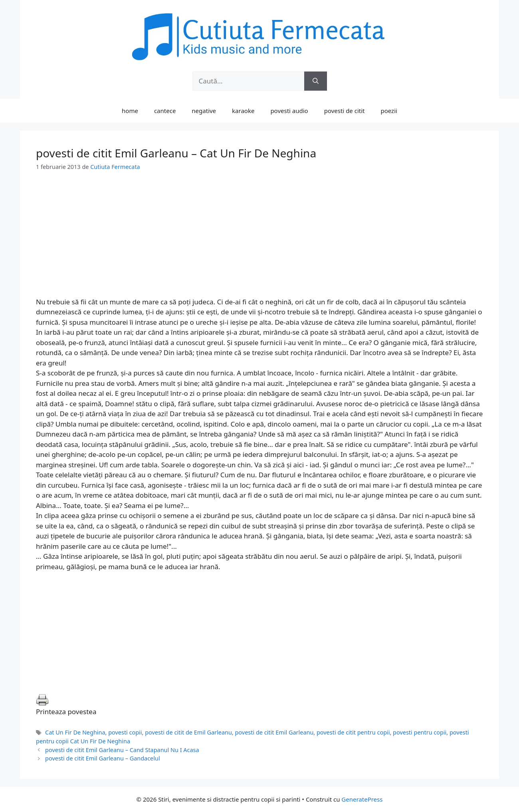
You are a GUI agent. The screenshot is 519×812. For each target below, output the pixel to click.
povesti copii (125, 732)
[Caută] (316, 81)
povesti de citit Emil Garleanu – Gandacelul (103, 758)
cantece (165, 111)
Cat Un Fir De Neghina (75, 732)
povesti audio (289, 111)
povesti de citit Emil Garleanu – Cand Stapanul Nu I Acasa (122, 750)
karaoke (243, 111)
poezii (389, 111)
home (130, 111)
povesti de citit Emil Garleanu (274, 732)
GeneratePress (362, 799)
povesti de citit (345, 111)
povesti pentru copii (420, 732)
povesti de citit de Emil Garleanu (188, 732)
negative (204, 111)
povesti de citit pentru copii (353, 732)
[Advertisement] (259, 241)
